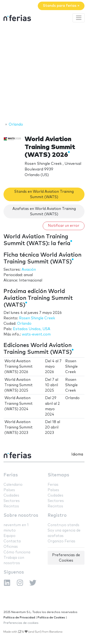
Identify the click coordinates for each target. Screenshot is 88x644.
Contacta (12, 541)
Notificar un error (64, 226)
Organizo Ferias (61, 541)
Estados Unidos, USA (32, 329)
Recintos (11, 506)
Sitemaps (58, 475)
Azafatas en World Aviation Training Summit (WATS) (44, 212)
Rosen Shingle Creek (37, 318)
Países (9, 490)
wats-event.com (36, 334)
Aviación (29, 270)
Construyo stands (63, 525)
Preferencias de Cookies (66, 558)
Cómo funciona (17, 552)
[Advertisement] (44, 73)
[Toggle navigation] (79, 18)
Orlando (24, 324)
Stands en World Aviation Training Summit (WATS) (44, 194)
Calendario (13, 485)
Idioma (77, 454)
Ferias (11, 475)
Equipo (10, 536)
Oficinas (11, 547)
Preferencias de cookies (21, 623)
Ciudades (11, 496)
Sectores (12, 501)
